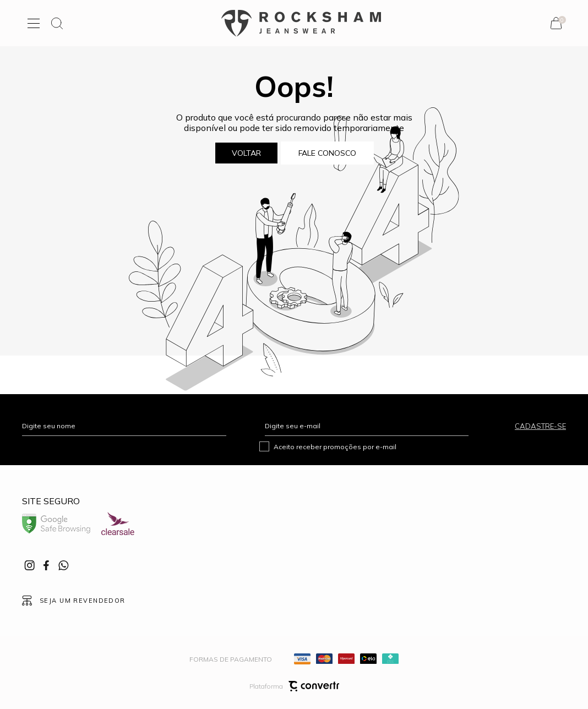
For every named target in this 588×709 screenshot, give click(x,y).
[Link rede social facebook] (47, 565)
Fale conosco (327, 153)
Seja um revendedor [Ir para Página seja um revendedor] (83, 601)
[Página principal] (301, 23)
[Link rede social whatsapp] (63, 565)
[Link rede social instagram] (30, 565)
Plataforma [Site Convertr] (294, 686)
